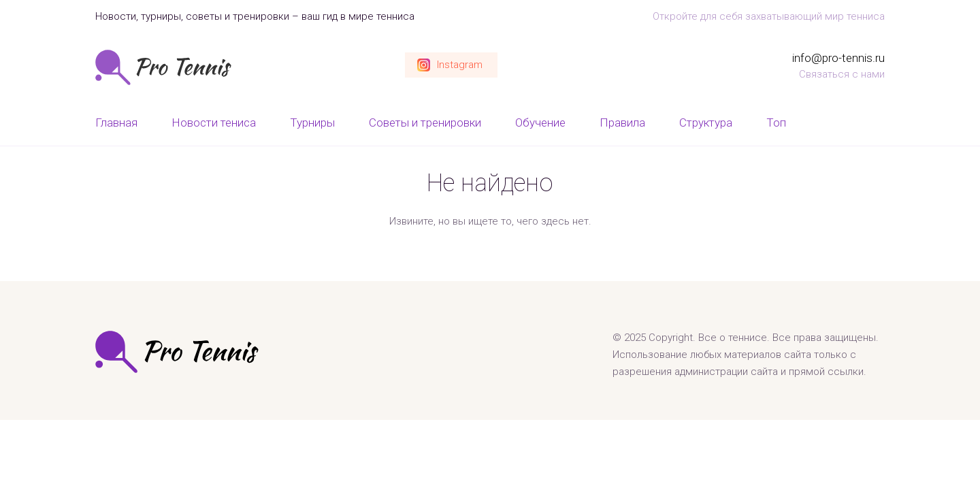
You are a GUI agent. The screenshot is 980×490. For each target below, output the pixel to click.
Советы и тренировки (425, 122)
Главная (116, 122)
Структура (706, 122)
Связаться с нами (842, 74)
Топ (776, 122)
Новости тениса (214, 122)
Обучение (540, 122)
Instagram (460, 65)
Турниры (312, 122)
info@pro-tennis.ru (838, 58)
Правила (622, 122)
